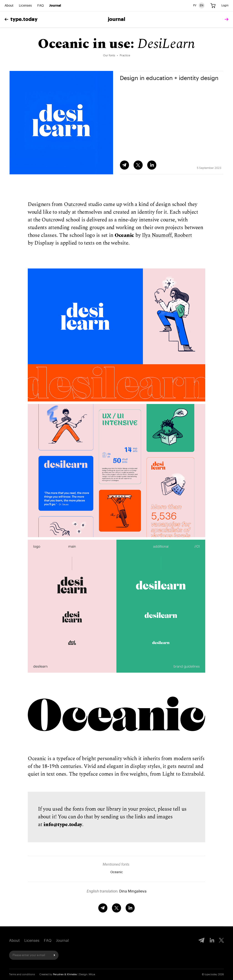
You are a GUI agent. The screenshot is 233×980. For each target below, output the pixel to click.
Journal (55, 6)
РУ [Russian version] (195, 5)
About (9, 6)
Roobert (183, 235)
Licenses (25, 6)
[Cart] (213, 6)
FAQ (41, 6)
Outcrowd (75, 204)
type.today (21, 19)
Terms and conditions (22, 974)
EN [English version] (202, 5)
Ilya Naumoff (157, 235)
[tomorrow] (225, 19)
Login (225, 5)
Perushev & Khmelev (65, 974)
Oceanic (124, 235)
